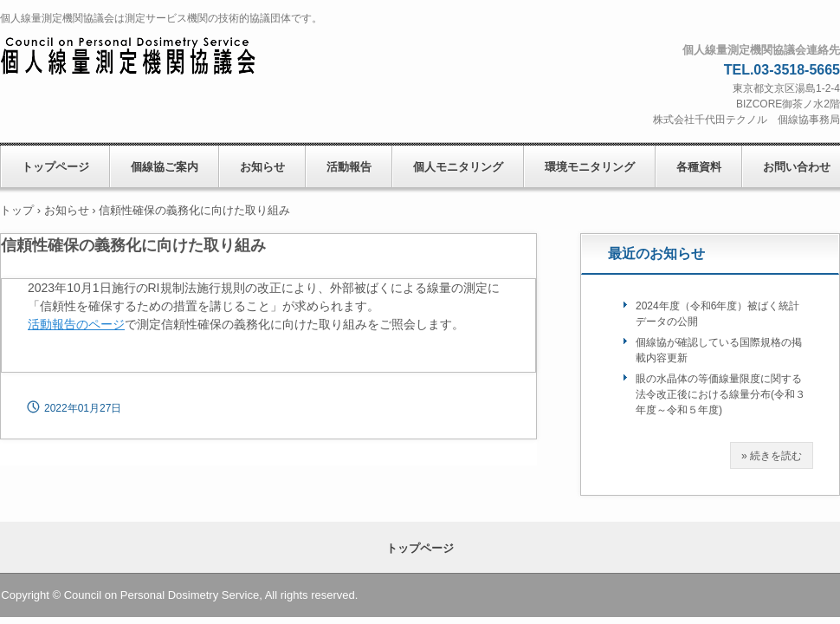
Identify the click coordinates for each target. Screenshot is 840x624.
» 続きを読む (772, 456)
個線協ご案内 (165, 167)
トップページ (55, 167)
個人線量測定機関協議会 (147, 57)
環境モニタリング (590, 167)
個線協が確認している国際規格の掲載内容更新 (719, 350)
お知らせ (262, 167)
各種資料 (699, 167)
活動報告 (349, 167)
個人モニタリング (458, 167)
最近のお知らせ (656, 253)
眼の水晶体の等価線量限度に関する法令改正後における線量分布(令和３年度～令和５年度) (720, 394)
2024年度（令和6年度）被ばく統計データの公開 (717, 314)
